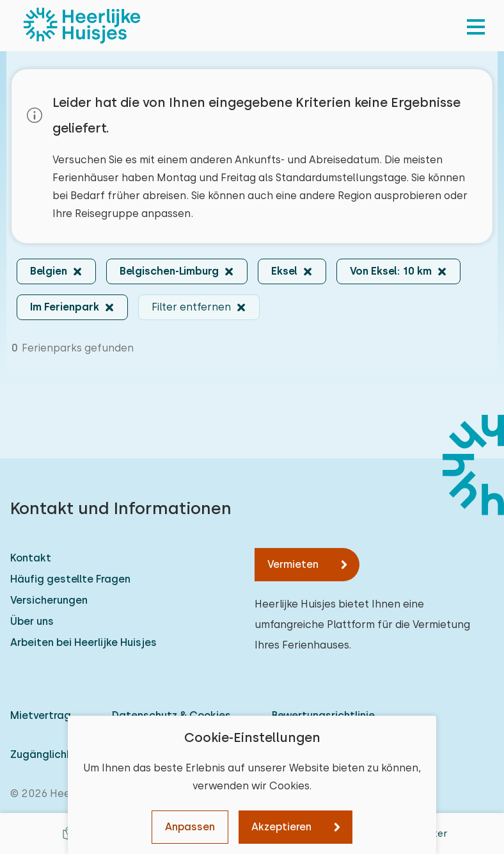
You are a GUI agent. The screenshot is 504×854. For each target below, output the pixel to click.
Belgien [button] (49, 271)
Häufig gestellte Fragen (70, 579)
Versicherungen (49, 600)
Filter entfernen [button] (191, 307)
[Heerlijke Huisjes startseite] (82, 26)
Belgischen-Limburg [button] (169, 271)
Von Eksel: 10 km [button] (391, 271)
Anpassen (190, 827)
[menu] (476, 26)
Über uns (32, 621)
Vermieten (293, 564)
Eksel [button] (284, 271)
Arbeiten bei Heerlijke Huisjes (83, 642)
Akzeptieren (281, 827)
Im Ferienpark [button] (65, 307)
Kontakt (31, 558)
